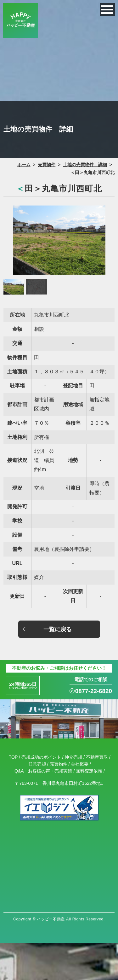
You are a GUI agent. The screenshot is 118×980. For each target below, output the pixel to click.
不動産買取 (97, 762)
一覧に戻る (58, 629)
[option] (59, 240)
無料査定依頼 (89, 776)
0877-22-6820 (84, 694)
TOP (13, 762)
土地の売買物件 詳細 (85, 165)
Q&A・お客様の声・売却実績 (43, 776)
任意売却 (37, 769)
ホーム (24, 165)
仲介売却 (73, 762)
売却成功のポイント (41, 762)
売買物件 (47, 165)
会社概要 (80, 769)
